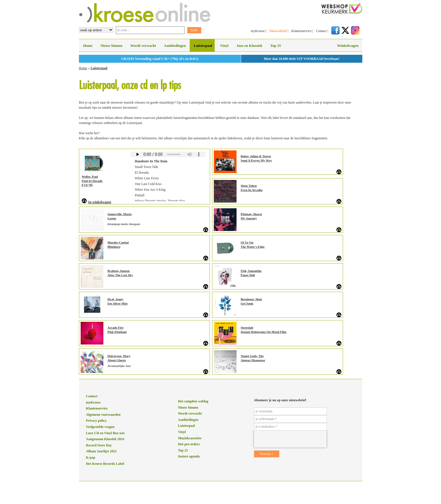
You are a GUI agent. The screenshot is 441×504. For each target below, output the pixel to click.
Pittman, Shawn (251, 214)
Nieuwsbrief (278, 31)
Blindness (114, 247)
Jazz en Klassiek (249, 46)
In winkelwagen (100, 202)
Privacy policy (96, 421)
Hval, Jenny (116, 299)
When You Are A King (150, 190)
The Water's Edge (253, 247)
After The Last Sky (120, 275)
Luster (112, 218)
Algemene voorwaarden (103, 415)
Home (88, 46)
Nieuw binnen (111, 46)
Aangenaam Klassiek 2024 (105, 439)
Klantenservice (301, 31)
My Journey (249, 218)
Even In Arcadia (252, 190)
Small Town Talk (147, 167)
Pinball (140, 195)
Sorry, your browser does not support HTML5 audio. (168, 154)
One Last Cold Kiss (148, 184)
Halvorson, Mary (119, 356)
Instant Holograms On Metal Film (264, 332)
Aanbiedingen (175, 46)
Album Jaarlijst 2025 (101, 451)
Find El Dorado (92, 181)
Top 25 (276, 46)
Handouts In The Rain (151, 161)
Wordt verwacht (143, 46)
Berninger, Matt (251, 299)
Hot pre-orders (189, 444)
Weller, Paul (90, 177)
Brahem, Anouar (119, 271)
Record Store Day (99, 445)
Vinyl (224, 46)
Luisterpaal (203, 46)
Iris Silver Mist (118, 303)
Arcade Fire (116, 327)
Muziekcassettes (190, 438)
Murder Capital (118, 242)
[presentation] (290, 439)
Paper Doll (248, 275)
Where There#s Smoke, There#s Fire (160, 201)
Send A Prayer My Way (256, 160)
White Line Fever (147, 178)
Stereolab (247, 327)
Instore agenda (189, 456)
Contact (321, 31)
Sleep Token (249, 186)
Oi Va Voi (247, 242)
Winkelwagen (348, 46)
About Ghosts (117, 360)
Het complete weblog (193, 401)
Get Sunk (247, 303)
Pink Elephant (117, 332)
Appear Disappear (253, 360)
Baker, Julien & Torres (256, 156)
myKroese (258, 31)
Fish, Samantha (251, 271)
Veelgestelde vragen (100, 427)
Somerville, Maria (120, 214)
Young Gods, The (252, 356)
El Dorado (142, 173)
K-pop (91, 457)
